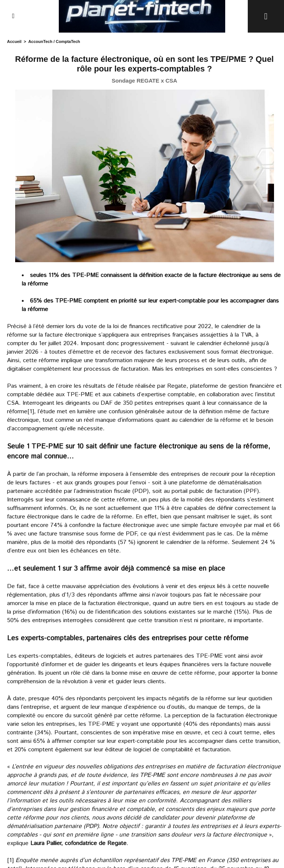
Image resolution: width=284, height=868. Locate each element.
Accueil (14, 41)
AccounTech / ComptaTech (54, 41)
